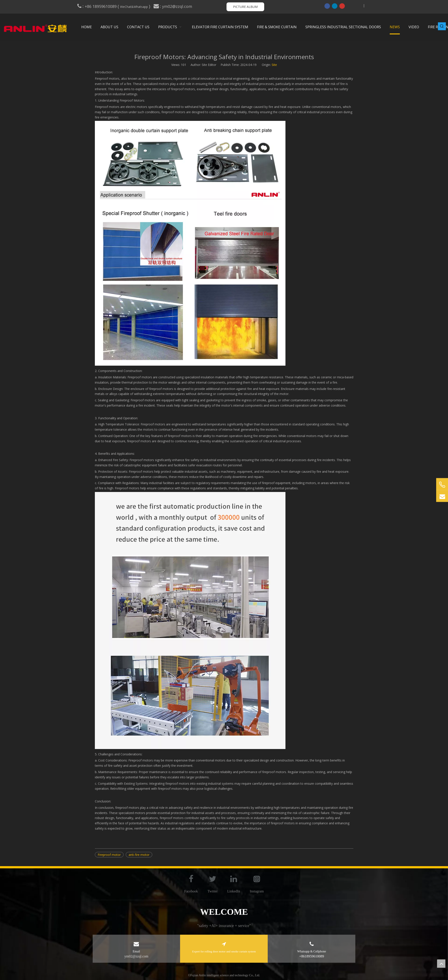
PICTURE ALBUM (245, 7)
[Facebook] (327, 6)
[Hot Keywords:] (442, 26)
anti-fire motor (139, 855)
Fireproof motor (109, 855)
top (441, 964)
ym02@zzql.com (178, 6)
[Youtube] (342, 6)
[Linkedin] (335, 6)
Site (274, 65)
